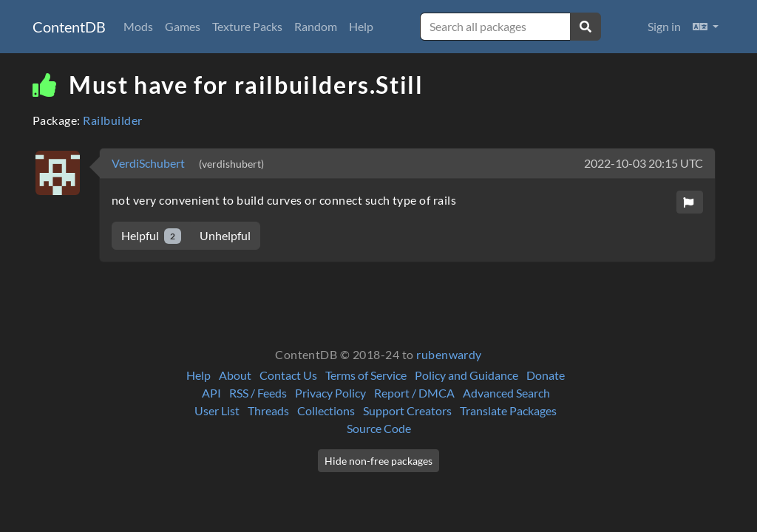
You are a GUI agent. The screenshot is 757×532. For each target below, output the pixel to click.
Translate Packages (508, 410)
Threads (268, 410)
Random (316, 26)
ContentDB (69, 27)
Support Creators (407, 410)
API (211, 393)
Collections (326, 410)
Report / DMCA (414, 393)
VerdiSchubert (149, 163)
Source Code (379, 428)
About (235, 375)
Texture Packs (247, 26)
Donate (546, 375)
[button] (706, 27)
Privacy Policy (330, 393)
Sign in (664, 26)
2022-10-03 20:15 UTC (644, 163)
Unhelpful (225, 235)
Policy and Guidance (466, 375)
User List (217, 410)
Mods (138, 26)
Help (361, 26)
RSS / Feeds (258, 393)
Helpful (151, 236)
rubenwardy (449, 354)
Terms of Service (366, 375)
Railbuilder (112, 120)
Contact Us (288, 375)
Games (183, 26)
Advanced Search (506, 393)
